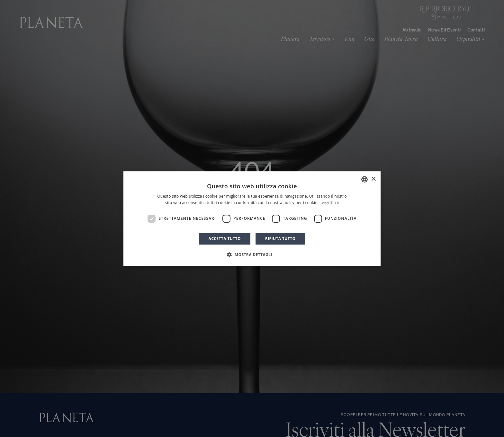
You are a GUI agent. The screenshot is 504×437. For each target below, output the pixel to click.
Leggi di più (329, 203)
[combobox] (364, 179)
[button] (252, 254)
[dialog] (252, 219)
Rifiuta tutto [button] (280, 239)
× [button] (373, 179)
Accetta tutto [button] (225, 239)
